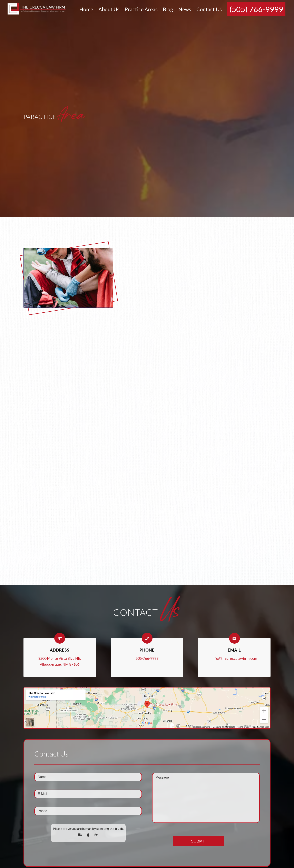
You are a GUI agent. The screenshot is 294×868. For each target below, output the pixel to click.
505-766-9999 (147, 658)
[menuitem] (86, 9)
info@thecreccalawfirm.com (234, 658)
